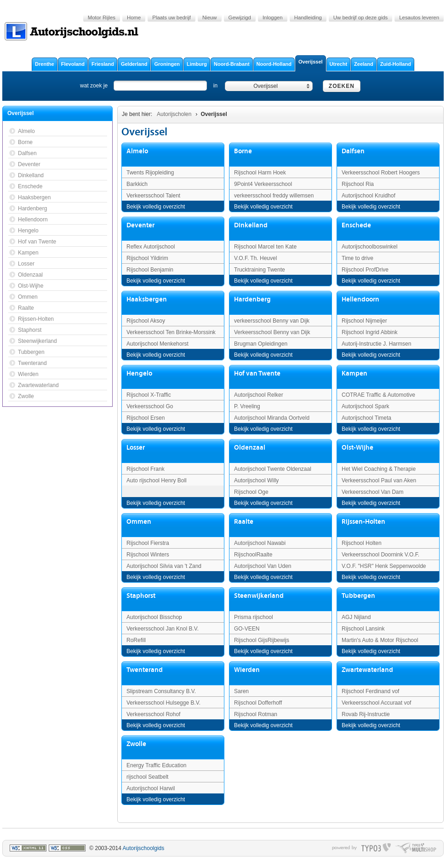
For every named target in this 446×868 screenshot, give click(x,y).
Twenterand (145, 670)
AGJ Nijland (356, 617)
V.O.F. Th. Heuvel (255, 258)
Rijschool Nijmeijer (364, 321)
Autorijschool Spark (365, 406)
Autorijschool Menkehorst (157, 344)
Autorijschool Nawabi (260, 543)
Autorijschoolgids (144, 848)
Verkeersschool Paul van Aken (379, 480)
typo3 (376, 848)
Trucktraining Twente (260, 270)
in (215, 86)
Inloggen (273, 17)
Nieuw (210, 17)
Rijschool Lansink (363, 629)
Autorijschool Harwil (151, 788)
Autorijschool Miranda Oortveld (272, 418)
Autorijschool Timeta (366, 418)
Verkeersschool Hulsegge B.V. (163, 703)
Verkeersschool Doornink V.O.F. (380, 555)
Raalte (244, 522)
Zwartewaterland (367, 670)
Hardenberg (252, 299)
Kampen (355, 373)
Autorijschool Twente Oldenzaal (273, 469)
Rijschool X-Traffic (149, 395)
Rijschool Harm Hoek (260, 173)
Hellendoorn (360, 299)
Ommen (139, 522)
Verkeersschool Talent (153, 196)
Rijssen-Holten (363, 522)
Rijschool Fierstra (148, 543)
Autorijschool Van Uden (263, 566)
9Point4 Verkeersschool (263, 184)
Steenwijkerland (259, 596)
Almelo (137, 151)
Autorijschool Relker (259, 395)
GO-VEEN (247, 629)
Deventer (140, 225)
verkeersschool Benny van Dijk (272, 321)
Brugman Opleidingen (261, 344)
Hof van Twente (257, 373)
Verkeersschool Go (150, 406)
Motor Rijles (102, 17)
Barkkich (137, 184)
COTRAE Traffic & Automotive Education (378, 399)
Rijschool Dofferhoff (258, 703)
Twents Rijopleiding (150, 173)
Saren (241, 691)
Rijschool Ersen (146, 418)
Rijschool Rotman (256, 714)
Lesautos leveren (419, 17)
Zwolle (136, 744)
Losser (136, 448)
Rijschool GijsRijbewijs (262, 640)
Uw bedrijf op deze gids (360, 17)
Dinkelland (251, 225)
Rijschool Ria (358, 184)
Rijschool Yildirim (147, 258)
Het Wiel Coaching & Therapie (379, 469)
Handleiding (308, 17)
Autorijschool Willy (256, 480)
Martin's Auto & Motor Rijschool (380, 640)
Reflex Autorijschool (151, 247)
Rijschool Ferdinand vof (370, 691)
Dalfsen (353, 151)
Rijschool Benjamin (150, 270)
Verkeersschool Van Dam (373, 492)
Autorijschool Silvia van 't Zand (164, 566)
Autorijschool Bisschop (154, 617)
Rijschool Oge (251, 492)
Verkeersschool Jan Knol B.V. (163, 629)
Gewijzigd (240, 17)
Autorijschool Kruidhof (369, 196)
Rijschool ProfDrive (365, 270)
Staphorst (141, 596)
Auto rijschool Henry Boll (157, 480)
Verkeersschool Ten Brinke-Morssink (171, 332)
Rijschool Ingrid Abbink (369, 332)
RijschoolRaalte (253, 555)
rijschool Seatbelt (147, 777)
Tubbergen (358, 596)
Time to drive (357, 258)
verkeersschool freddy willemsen (274, 196)
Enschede (356, 225)
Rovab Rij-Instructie (366, 714)
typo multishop (416, 848)
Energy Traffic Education (157, 765)
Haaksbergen (147, 299)
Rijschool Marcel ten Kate (265, 247)
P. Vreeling (247, 406)
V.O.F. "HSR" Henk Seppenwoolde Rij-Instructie (384, 570)
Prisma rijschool (254, 617)
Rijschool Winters (148, 555)
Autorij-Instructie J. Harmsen (376, 344)
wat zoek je (94, 86)
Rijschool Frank (146, 469)
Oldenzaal (250, 448)
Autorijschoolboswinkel (369, 247)
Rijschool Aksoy (146, 321)
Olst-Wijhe (357, 448)
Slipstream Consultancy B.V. (161, 691)
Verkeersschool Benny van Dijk (272, 332)
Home (134, 17)
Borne (243, 151)
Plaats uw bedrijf (172, 17)
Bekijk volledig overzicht (156, 207)
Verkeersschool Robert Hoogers (381, 173)
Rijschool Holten (362, 543)
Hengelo (139, 373)
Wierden (247, 670)
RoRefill (136, 640)
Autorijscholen (174, 114)
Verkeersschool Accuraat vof (376, 703)
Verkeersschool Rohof (153, 714)
